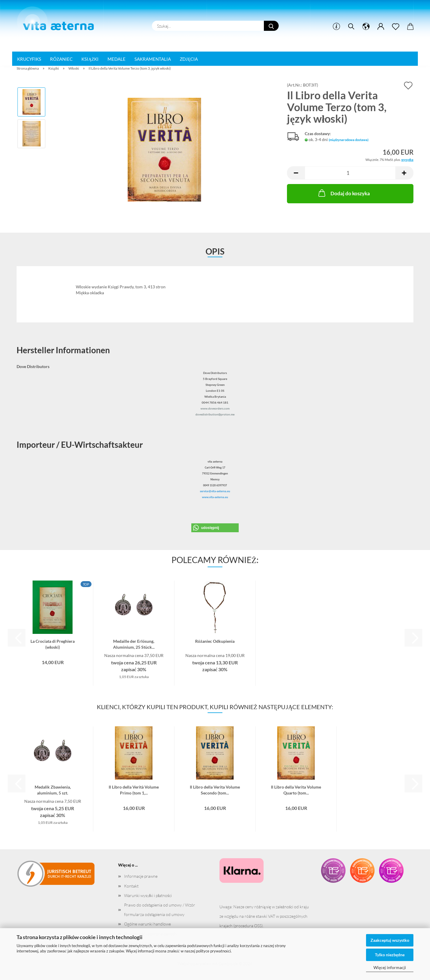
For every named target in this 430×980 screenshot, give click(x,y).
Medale (117, 59)
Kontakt (131, 886)
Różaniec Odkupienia (215, 641)
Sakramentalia (153, 59)
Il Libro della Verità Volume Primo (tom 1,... (134, 789)
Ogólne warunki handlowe (147, 924)
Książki (90, 59)
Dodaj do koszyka (344, 193)
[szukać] (351, 27)
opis (215, 251)
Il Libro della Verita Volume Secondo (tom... (215, 789)
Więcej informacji (390, 967)
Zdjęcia (189, 59)
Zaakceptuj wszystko (390, 940)
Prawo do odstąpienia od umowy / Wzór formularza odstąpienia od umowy (160, 910)
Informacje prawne (141, 876)
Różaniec (61, 59)
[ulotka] (396, 27)
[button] (366, 27)
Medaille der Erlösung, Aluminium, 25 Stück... (134, 644)
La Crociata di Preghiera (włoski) (53, 644)
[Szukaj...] (271, 26)
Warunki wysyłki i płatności (148, 895)
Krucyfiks (29, 59)
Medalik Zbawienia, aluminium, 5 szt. (53, 789)
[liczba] (350, 173)
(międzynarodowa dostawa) (349, 140)
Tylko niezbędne (390, 955)
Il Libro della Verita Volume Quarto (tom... (296, 789)
